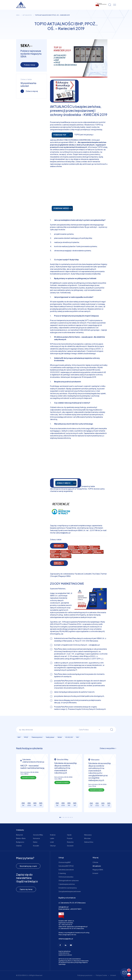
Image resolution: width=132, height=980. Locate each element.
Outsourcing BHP (65, 862)
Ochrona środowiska (66, 877)
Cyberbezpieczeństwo (67, 884)
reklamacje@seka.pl (66, 939)
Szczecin (70, 846)
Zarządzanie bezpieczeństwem (70, 891)
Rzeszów (70, 842)
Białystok (19, 835)
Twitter (104, 574)
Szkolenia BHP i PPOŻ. (66, 866)
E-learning (62, 873)
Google (54, 576)
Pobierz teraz (30, 65)
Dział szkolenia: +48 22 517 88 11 (70, 909)
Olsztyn (53, 846)
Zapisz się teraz (26, 889)
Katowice (36, 838)
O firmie (95, 862)
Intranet (95, 873)
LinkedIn (88, 574)
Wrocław (87, 838)
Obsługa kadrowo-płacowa (69, 880)
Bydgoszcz (20, 842)
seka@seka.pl (63, 907)
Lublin (52, 838)
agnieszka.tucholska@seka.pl (77, 927)
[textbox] (88, 730)
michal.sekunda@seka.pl (60, 533)
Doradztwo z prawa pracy (68, 888)
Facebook (79, 574)
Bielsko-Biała (21, 838)
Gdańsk (19, 846)
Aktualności (27, 15)
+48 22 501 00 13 (67, 925)
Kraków (53, 835)
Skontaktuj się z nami (28, 866)
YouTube (96, 574)
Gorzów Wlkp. (38, 835)
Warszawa (88, 835)
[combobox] (88, 730)
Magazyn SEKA (65, 576)
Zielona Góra (89, 842)
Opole (69, 835)
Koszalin (36, 846)
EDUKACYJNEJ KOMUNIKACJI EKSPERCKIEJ (74, 140)
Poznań (70, 838)
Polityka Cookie (101, 975)
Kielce (35, 842)
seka (18, 15)
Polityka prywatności (85, 975)
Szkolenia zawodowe (66, 870)
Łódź (52, 842)
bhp (73, 161)
